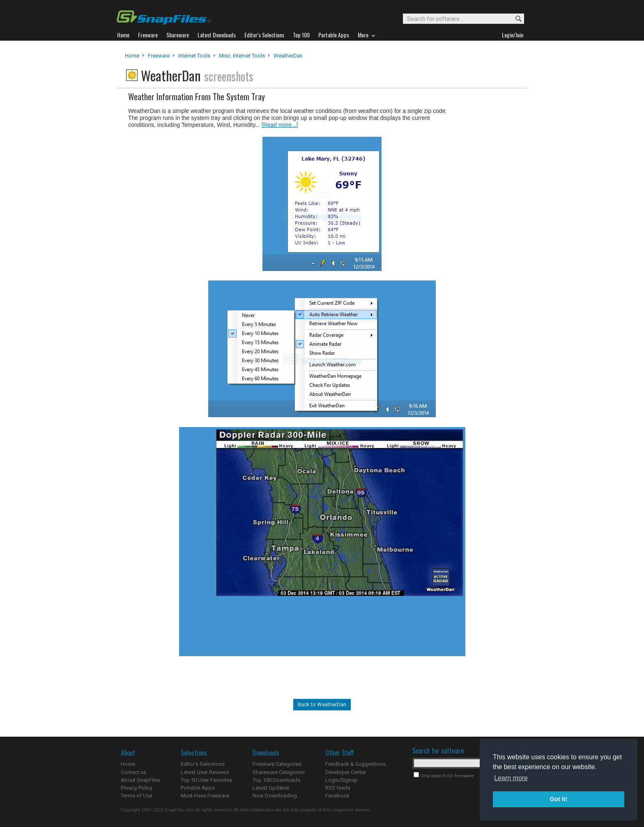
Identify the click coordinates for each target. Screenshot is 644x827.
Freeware (159, 56)
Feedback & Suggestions (355, 764)
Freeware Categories (277, 764)
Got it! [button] (559, 799)
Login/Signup (342, 780)
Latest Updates (271, 788)
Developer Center (346, 772)
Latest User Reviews (205, 772)
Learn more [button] (511, 778)
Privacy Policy (137, 788)
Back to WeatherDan (322, 704)
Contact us (133, 772)
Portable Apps (198, 788)
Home (132, 56)
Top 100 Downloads (276, 780)
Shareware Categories (279, 772)
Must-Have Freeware (205, 796)
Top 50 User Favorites (206, 780)
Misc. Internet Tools (242, 56)
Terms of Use (137, 796)
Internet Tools (194, 56)
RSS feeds (338, 788)
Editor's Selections (203, 764)
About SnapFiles (140, 780)
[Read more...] (280, 125)
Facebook (337, 796)
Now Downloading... (277, 796)
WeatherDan (288, 56)
